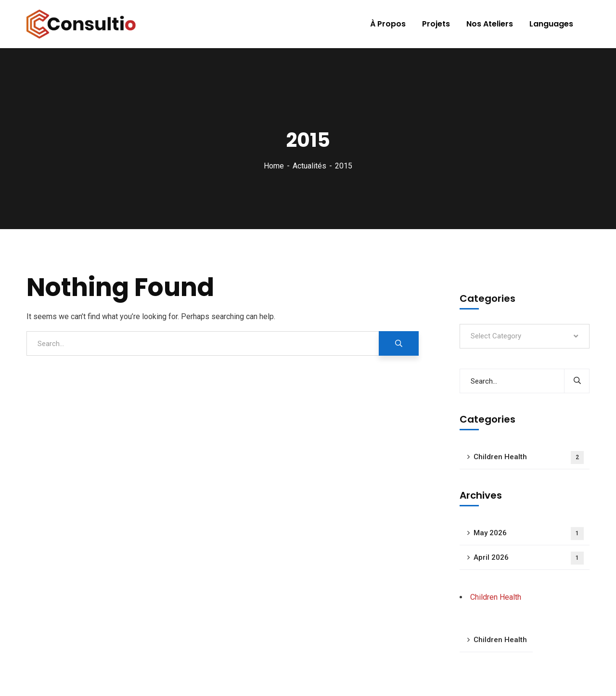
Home (274, 166)
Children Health (529, 458)
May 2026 (529, 534)
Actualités (309, 166)
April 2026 (529, 558)
